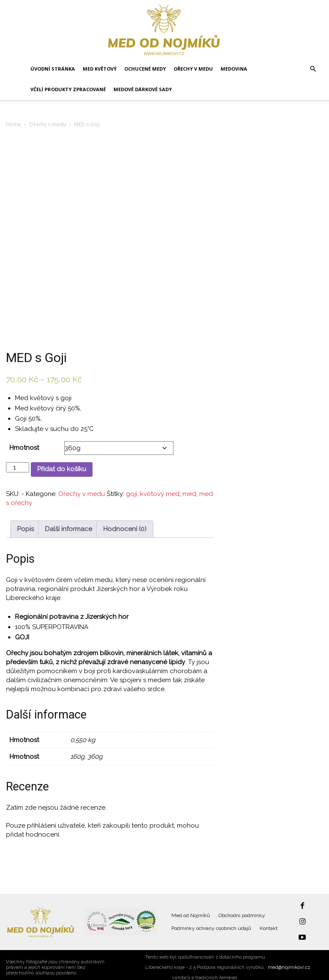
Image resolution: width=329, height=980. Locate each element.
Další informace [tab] (69, 529)
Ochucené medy (145, 69)
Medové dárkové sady (143, 89)
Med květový (100, 69)
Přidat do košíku (62, 469)
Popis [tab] (25, 529)
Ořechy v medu (193, 69)
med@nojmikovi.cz (289, 962)
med (189, 494)
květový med (160, 494)
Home (13, 124)
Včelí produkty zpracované (68, 89)
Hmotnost (24, 448)
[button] (313, 69)
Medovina (234, 69)
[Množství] (18, 467)
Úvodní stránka (53, 69)
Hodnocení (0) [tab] (125, 529)
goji (132, 494)
